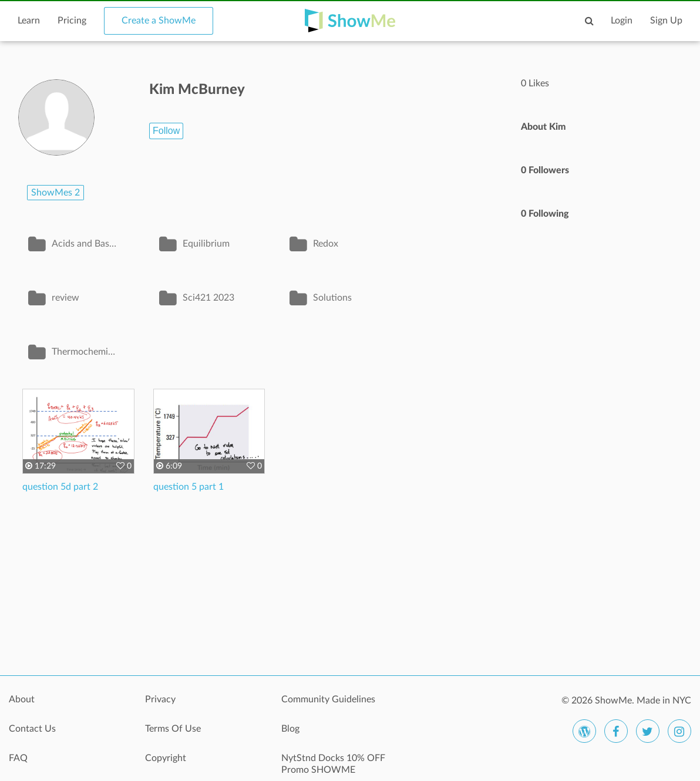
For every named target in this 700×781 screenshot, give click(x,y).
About (22, 699)
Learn (29, 21)
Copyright (166, 758)
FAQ (18, 758)
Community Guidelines (328, 699)
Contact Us (32, 729)
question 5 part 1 (189, 487)
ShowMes (55, 193)
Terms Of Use (173, 729)
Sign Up (666, 21)
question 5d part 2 (60, 487)
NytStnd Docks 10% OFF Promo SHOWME (333, 764)
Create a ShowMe (159, 21)
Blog (290, 729)
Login (622, 21)
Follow (166, 131)
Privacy (160, 699)
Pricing (72, 21)
